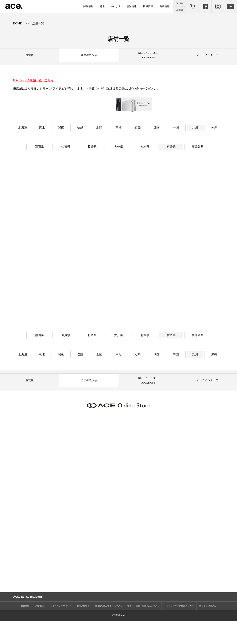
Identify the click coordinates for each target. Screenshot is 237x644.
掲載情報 (148, 6)
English (179, 3)
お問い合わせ (83, 629)
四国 (157, 147)
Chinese (180, 10)
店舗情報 (132, 6)
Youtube (230, 6)
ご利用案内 (40, 629)
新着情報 (164, 6)
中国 (176, 147)
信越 (80, 147)
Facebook (205, 6)
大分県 (118, 167)
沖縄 (214, 147)
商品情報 (88, 6)
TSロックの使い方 (208, 629)
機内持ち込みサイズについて (108, 629)
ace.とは (116, 6)
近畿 (138, 147)
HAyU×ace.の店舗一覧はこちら (33, 80)
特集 (102, 6)
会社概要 (25, 629)
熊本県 (145, 167)
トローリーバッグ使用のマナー (179, 629)
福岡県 (39, 167)
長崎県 (92, 167)
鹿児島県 (198, 167)
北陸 (99, 147)
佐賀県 (66, 167)
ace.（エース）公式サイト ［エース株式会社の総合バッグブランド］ (14, 6)
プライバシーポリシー (61, 629)
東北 (42, 147)
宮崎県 (171, 167)
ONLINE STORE (193, 6)
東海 (118, 147)
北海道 (23, 147)
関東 (61, 147)
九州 (195, 147)
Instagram (218, 6)
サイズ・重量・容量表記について (143, 629)
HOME (17, 23)
